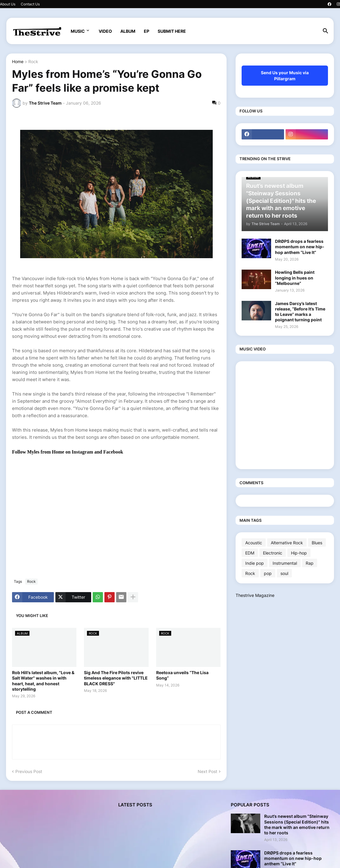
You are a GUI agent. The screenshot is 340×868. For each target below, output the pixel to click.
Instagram (83, 452)
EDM (250, 553)
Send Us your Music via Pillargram (285, 76)
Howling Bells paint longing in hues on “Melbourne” (295, 278)
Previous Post (29, 771)
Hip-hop (299, 553)
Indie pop (255, 563)
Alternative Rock (287, 543)
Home (18, 62)
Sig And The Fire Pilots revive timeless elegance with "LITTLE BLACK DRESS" (116, 678)
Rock (33, 62)
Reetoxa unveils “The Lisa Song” (182, 675)
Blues (317, 543)
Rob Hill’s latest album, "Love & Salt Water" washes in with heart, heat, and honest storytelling (43, 681)
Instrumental (285, 563)
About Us (8, 4)
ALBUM (128, 31)
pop (268, 573)
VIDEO (105, 31)
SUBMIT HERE (172, 31)
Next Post (207, 771)
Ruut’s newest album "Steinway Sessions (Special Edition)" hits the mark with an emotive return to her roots (297, 824)
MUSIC (78, 31)
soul (284, 573)
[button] (326, 31)
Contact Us (30, 4)
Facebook (113, 452)
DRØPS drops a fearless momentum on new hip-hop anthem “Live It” (300, 247)
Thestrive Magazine (255, 595)
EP (147, 31)
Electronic (273, 553)
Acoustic (254, 543)
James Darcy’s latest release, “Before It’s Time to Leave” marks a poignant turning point (300, 312)
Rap (310, 563)
